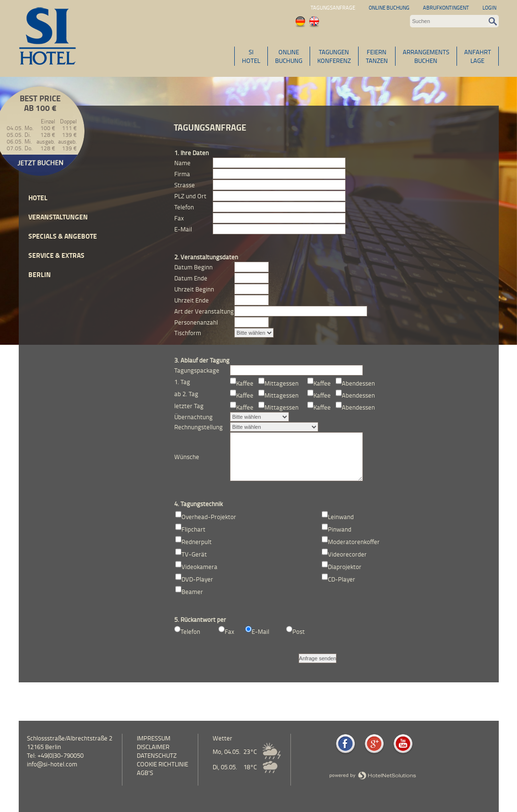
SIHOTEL (251, 56)
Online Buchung (389, 7)
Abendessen (358, 383)
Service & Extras (56, 255)
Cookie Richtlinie (162, 764)
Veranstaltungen (58, 217)
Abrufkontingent (446, 7)
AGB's (145, 773)
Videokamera (199, 567)
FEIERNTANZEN (377, 56)
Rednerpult (197, 542)
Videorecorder (347, 554)
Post (299, 631)
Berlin (40, 274)
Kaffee (245, 383)
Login (489, 7)
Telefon (190, 631)
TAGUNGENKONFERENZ (334, 56)
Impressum (154, 738)
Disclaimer (153, 747)
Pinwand (340, 529)
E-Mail (260, 631)
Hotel (38, 198)
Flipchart (193, 529)
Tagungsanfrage (333, 7)
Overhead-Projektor (209, 517)
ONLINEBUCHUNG (289, 56)
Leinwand (341, 517)
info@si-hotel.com (52, 764)
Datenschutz (157, 755)
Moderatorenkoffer (354, 542)
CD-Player (342, 579)
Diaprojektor (345, 567)
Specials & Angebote (63, 236)
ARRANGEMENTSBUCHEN (426, 56)
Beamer (192, 592)
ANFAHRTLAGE (478, 56)
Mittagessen (282, 383)
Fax (229, 631)
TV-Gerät (194, 554)
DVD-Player (197, 579)
